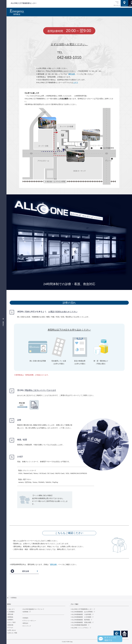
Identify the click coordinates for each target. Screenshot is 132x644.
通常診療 (72, 74)
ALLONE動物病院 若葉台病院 (83, 622)
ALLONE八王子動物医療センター (84, 609)
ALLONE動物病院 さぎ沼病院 (83, 617)
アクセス (14, 628)
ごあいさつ (15, 609)
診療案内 (14, 620)
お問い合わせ (16, 630)
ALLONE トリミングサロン (82, 628)
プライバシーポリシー (33, 621)
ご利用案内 (15, 612)
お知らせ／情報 (16, 633)
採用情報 (29, 612)
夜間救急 (14, 617)
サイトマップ (31, 626)
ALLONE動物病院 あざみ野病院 (84, 612)
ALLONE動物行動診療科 (81, 625)
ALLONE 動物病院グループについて (37, 609)
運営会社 (29, 623)
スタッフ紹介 (16, 622)
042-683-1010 (69, 57)
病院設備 (14, 625)
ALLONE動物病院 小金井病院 (83, 614)
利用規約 (29, 618)
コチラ (76, 82)
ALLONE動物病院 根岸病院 (83, 620)
